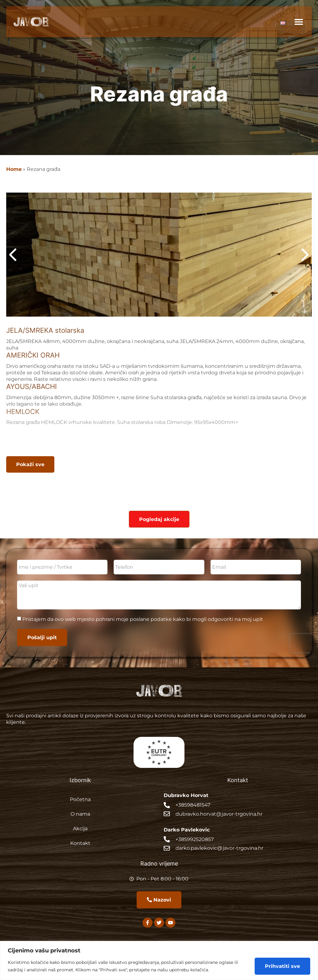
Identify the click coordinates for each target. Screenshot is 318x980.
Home (14, 169)
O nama (80, 814)
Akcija (80, 828)
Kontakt (80, 843)
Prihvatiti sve (282, 966)
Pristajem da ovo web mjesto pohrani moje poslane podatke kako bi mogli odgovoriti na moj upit (143, 619)
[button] (299, 22)
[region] (159, 960)
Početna (80, 799)
